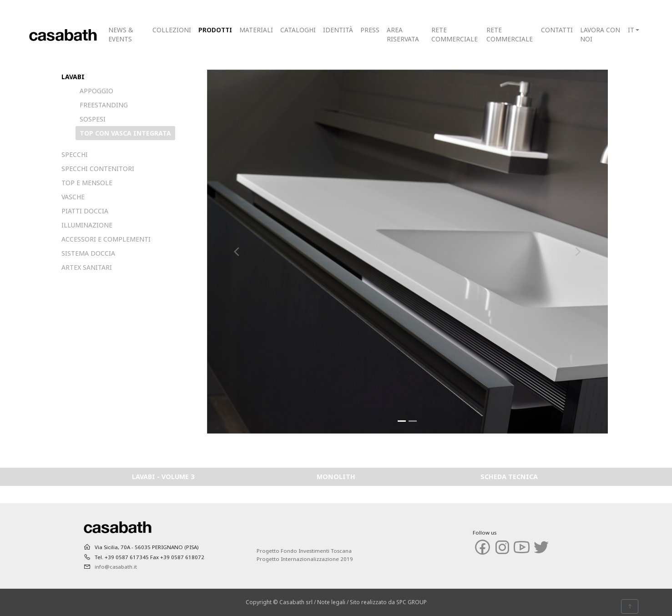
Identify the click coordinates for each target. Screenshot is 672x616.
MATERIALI (256, 30)
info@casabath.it (116, 567)
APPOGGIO (96, 91)
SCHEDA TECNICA (509, 477)
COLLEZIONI (172, 30)
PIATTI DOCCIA (85, 211)
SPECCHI (75, 154)
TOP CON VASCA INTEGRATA (125, 133)
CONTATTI (557, 30)
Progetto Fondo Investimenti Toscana (304, 551)
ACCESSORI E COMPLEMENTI (106, 239)
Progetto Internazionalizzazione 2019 (305, 559)
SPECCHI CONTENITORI (98, 169)
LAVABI (73, 77)
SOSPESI (93, 119)
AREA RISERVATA (403, 34)
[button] (237, 252)
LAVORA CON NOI (600, 34)
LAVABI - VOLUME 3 (163, 477)
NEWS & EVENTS (121, 34)
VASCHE (73, 197)
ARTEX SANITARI (87, 267)
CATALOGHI (298, 30)
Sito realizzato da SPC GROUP (388, 602)
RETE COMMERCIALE (455, 34)
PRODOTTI (215, 30)
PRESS (370, 30)
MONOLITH (336, 477)
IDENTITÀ (338, 30)
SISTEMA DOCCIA (88, 253)
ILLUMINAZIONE (87, 225)
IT (631, 30)
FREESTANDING (104, 105)
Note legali (331, 602)
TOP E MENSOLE (87, 183)
